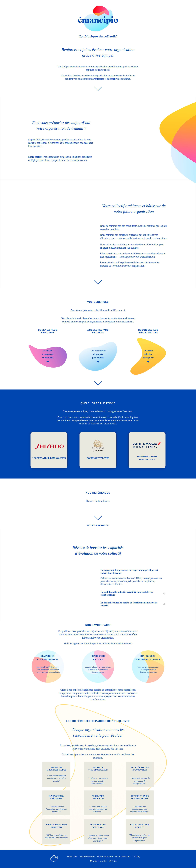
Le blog (136, 857)
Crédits (113, 861)
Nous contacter (123, 857)
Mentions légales (99, 861)
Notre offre (72, 857)
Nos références (87, 857)
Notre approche (105, 857)
